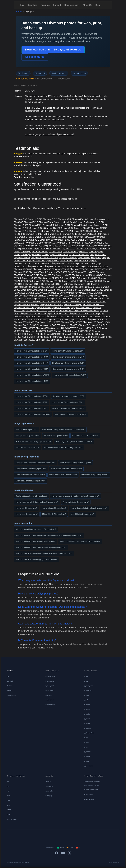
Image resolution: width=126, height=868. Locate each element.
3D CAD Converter (89, 799)
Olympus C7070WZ (68, 246)
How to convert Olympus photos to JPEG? (32, 396)
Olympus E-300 (36, 228)
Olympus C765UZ (35, 266)
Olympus (90, 225)
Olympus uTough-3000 (64, 222)
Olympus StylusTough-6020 (78, 284)
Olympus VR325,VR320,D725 (88, 316)
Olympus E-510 (35, 219)
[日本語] (95, 835)
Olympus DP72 (52, 260)
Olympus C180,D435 (40, 263)
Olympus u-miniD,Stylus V (63, 263)
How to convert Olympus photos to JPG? (32, 351)
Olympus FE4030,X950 (83, 243)
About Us (87, 5)
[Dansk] (74, 835)
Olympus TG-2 (69, 249)
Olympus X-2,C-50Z (86, 252)
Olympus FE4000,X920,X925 (74, 325)
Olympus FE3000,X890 (88, 246)
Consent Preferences (113, 862)
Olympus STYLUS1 (48, 243)
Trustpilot (60, 848)
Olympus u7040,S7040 (73, 281)
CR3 (8, 805)
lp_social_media (50, 686)
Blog (98, 5)
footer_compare (50, 700)
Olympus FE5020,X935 (72, 322)
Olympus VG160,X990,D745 (90, 275)
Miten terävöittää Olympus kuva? (76, 502)
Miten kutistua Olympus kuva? (56, 436)
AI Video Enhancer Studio (91, 790)
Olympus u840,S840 (86, 334)
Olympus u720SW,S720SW (49, 302)
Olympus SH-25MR (78, 296)
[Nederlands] (45, 835)
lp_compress (88, 728)
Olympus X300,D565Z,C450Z (40, 331)
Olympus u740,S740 (93, 281)
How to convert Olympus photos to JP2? (31, 402)
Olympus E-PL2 (101, 225)
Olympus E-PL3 (31, 222)
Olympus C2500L (67, 258)
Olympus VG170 (69, 305)
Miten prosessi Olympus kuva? (28, 436)
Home (19, 12)
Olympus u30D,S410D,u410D (91, 305)
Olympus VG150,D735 (66, 275)
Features (45, 5)
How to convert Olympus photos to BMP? (68, 363)
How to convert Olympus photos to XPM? (71, 414)
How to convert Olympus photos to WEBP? (32, 375)
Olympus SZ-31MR (84, 299)
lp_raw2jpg (87, 724)
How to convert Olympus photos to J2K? (68, 351)
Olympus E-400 (101, 243)
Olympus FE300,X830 (65, 240)
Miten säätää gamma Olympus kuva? (30, 475)
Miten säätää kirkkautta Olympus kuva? (31, 469)
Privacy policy (49, 791)
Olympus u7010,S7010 (88, 234)
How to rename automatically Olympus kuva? (33, 442)
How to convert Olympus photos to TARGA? (33, 414)
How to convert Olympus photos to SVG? (68, 408)
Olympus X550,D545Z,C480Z (64, 340)
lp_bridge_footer (50, 705)
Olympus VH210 (47, 240)
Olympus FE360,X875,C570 (99, 269)
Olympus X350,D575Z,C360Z (60, 272)
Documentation (72, 5)
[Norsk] (81, 835)
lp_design (87, 761)
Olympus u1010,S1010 (87, 328)
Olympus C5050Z (78, 269)
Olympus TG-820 (54, 281)
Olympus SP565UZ (73, 290)
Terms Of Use (49, 786)
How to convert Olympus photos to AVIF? (70, 375)
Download (32, 5)
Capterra (70, 848)
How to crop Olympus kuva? (27, 514)
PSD (8, 815)
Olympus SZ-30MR (57, 293)
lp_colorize (87, 714)
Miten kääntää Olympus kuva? (82, 514)
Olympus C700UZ (39, 299)
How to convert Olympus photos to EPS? (32, 408)
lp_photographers (89, 733)
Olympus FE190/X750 (79, 255)
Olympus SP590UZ (65, 310)
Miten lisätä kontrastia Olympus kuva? (31, 481)
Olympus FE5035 (35, 334)
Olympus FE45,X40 (36, 319)
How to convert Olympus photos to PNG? (32, 357)
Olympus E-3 (32, 243)
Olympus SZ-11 (81, 260)
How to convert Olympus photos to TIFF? (32, 363)
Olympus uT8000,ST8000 (74, 302)
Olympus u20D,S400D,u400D (96, 322)
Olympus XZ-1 (64, 219)
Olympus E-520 (21, 225)
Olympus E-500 (78, 225)
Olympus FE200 (69, 334)
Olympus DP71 (48, 231)
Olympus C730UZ (99, 228)
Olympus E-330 (69, 237)
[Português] (67, 835)
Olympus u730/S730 (61, 308)
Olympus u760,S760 (85, 263)
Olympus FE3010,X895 (25, 340)
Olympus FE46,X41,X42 (37, 252)
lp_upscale (87, 705)
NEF (8, 791)
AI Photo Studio (88, 794)
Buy (22, 5)
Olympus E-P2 (39, 237)
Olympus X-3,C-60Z (42, 269)
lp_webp (86, 695)
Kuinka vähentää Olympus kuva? (85, 436)
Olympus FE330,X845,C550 (88, 258)
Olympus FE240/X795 (88, 340)
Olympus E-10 (67, 260)
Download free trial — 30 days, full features (53, 50)
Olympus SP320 (43, 328)
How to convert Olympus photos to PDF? (68, 402)
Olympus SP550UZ (72, 266)
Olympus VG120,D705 (85, 272)
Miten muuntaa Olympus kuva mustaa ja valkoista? (36, 463)
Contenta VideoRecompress (92, 782)
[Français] (38, 835)
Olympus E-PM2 (63, 231)
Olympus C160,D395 (34, 284)
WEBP (9, 810)
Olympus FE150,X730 (35, 316)
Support (57, 5)
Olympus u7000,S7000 (58, 255)
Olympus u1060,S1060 (57, 313)
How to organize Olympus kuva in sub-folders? (74, 442)
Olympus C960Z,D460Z (82, 308)
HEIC (9, 782)
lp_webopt (87, 756)
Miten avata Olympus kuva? (27, 430)
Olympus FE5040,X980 (56, 319)
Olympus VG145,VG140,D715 (45, 258)
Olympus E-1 (35, 231)
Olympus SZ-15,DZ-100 (25, 302)
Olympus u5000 (43, 340)
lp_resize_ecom (88, 686)
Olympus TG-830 (50, 246)
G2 (78, 848)
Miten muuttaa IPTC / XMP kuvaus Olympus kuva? (35, 541)
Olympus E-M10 (46, 222)
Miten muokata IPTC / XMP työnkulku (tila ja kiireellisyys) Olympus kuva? (44, 553)
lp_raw (86, 681)
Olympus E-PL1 (50, 219)
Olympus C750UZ (29, 290)
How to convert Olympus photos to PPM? (32, 369)
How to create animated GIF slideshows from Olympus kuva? (76, 496)
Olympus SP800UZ (36, 260)
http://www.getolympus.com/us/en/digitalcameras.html (49, 134)
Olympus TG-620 (52, 228)
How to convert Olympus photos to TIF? (69, 396)
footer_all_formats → (13, 819)
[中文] (102, 835)
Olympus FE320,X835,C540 (27, 322)
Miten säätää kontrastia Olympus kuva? (66, 469)
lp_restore (87, 709)
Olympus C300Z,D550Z (80, 331)
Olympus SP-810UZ (98, 325)
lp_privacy (87, 719)
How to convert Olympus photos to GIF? (68, 357)
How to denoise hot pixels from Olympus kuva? (89, 508)
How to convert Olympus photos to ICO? (68, 369)
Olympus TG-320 (101, 299)
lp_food (86, 747)
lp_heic (86, 676)
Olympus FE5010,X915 (50, 305)
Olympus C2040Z (37, 287)
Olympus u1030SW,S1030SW (60, 316)
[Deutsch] (31, 835)
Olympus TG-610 (48, 275)
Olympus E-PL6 (64, 243)
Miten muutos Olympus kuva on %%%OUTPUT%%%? (63, 430)
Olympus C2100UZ (52, 334)
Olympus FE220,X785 (50, 322)
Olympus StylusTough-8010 (87, 310)
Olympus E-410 (93, 219)
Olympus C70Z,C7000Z (37, 293)
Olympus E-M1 (63, 225)
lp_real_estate (49, 691)
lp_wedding (49, 695)
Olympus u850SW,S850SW (26, 305)
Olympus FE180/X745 (24, 308)
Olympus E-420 (79, 219)
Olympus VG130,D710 (98, 296)
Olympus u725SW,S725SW (64, 328)
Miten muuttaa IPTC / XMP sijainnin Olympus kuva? (80, 541)
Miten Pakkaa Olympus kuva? (27, 448)
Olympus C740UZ (69, 278)
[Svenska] (88, 835)
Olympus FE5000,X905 (25, 328)
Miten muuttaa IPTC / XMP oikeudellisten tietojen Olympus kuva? (41, 547)
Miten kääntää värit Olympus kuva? (63, 475)
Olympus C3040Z (82, 228)
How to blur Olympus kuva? (26, 508)
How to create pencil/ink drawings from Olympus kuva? (37, 502)
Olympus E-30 (67, 228)
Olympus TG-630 (54, 287)
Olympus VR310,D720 (39, 296)
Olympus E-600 (54, 237)
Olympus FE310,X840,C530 (50, 290)
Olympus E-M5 (21, 219)
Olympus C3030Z (70, 287)
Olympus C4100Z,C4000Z (43, 310)
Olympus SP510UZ (60, 269)
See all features (35, 57)
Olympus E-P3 (49, 225)
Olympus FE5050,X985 (65, 337)
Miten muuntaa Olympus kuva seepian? (75, 463)
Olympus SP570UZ (85, 240)
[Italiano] (59, 835)
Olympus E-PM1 (21, 228)
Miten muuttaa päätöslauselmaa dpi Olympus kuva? (36, 529)
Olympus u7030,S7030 (102, 337)
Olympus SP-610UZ (59, 296)
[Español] (52, 835)
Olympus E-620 (97, 222)
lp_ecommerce (50, 681)
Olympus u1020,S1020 (93, 290)
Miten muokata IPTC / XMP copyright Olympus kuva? (36, 559)
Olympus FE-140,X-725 (37, 234)
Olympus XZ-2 (32, 240)
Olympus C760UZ (22, 258)
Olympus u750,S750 (77, 319)
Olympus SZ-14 (55, 234)
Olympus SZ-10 (21, 272)
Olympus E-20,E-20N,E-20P (89, 249)
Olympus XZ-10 (70, 234)
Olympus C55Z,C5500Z (90, 287)
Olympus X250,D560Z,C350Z (82, 313)
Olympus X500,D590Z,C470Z (95, 266)
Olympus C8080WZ (24, 249)
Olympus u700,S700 (53, 266)
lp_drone (86, 742)
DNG (8, 800)
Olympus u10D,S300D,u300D (48, 249)
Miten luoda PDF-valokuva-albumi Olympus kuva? (63, 448)
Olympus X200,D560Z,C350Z (80, 293)
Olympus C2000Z (98, 255)
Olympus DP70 (38, 281)
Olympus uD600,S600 (86, 237)
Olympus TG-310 (34, 246)
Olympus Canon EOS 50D (49, 325)
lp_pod (86, 738)
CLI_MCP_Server (50, 676)
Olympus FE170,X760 (96, 302)
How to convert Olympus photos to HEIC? (32, 381)
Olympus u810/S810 (88, 278)
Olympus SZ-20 (83, 337)
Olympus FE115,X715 (55, 284)
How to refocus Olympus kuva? (54, 508)
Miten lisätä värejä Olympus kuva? (95, 475)
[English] (24, 835)
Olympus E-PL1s (25, 237)
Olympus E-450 (82, 222)
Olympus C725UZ (43, 308)
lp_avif (86, 700)
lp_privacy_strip (88, 766)
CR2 (8, 786)
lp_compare (87, 752)
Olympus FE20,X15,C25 (82, 231)
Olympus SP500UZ (52, 278)
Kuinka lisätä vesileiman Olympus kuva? (31, 496)
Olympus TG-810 (31, 275)
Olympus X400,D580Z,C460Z (62, 252)
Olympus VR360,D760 (32, 278)
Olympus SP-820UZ (23, 269)
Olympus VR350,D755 (36, 255)
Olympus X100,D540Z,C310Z (61, 299)
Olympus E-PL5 (21, 231)
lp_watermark (88, 691)
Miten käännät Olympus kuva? (54, 514)
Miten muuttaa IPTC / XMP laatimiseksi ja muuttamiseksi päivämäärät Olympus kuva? (49, 535)
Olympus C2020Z (22, 299)
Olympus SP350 (61, 331)
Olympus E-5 (20, 246)
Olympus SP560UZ (38, 272)
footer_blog (49, 796)
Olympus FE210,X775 (97, 319)
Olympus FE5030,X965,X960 (40, 337)
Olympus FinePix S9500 (25, 325)
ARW (9, 796)
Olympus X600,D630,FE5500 (33, 313)
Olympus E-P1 (35, 225)
